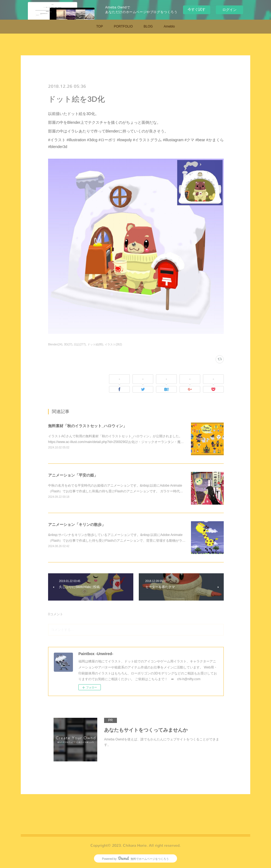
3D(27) (68, 344)
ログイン (229, 10)
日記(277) (80, 344)
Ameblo (169, 26)
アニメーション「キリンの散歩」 (77, 525)
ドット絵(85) (95, 344)
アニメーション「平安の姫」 (73, 475)
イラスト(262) (113, 344)
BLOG (148, 26)
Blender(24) (55, 344)
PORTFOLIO (123, 26)
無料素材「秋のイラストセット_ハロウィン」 (87, 426)
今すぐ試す (197, 9)
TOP (99, 26)
